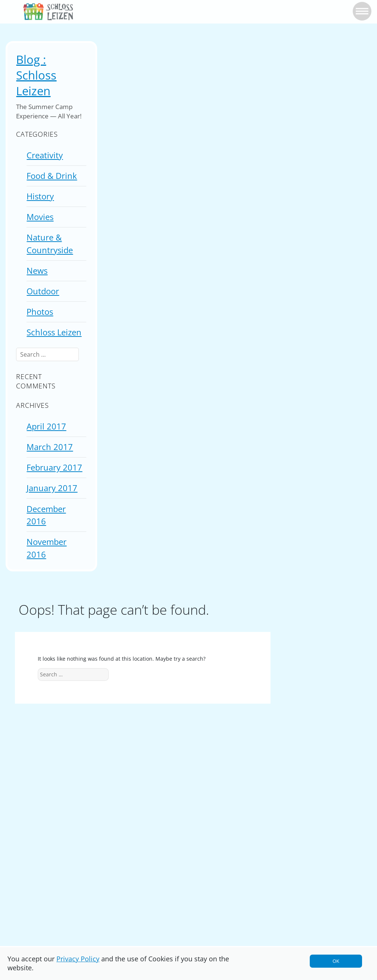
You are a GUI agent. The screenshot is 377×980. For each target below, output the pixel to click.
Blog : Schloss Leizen (36, 75)
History (40, 196)
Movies (40, 217)
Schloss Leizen (54, 332)
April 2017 (46, 426)
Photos (40, 312)
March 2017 (50, 447)
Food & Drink (52, 176)
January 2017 (52, 488)
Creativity (45, 155)
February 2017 (54, 467)
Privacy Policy (78, 959)
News (37, 271)
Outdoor (43, 291)
